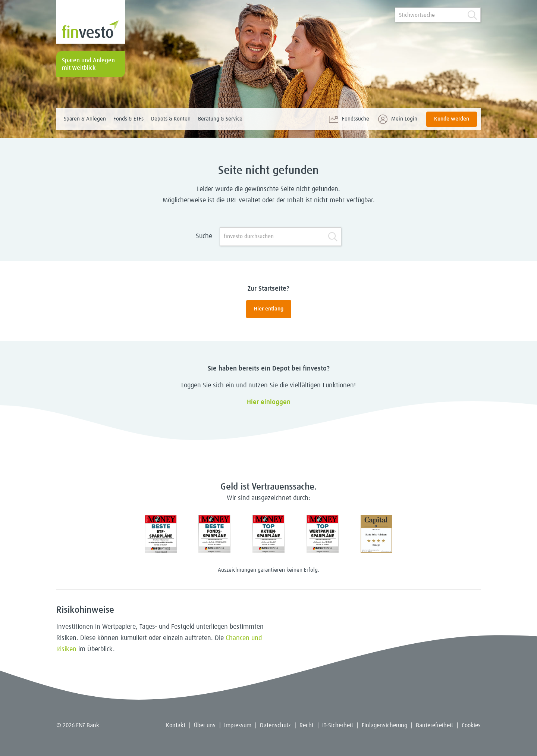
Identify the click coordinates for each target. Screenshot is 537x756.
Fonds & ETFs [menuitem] (128, 119)
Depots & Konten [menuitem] (171, 119)
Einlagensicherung (384, 725)
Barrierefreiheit (434, 725)
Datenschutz (275, 725)
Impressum (238, 725)
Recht (307, 725)
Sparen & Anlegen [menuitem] (85, 119)
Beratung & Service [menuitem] (220, 119)
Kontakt (176, 725)
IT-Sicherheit (338, 725)
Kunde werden (452, 119)
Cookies (471, 725)
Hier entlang (269, 309)
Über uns (205, 725)
